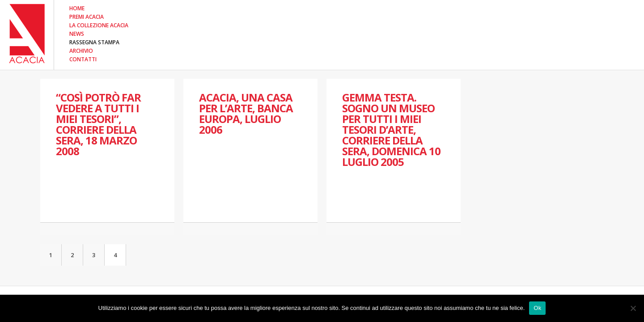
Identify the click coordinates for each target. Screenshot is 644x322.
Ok (537, 308)
